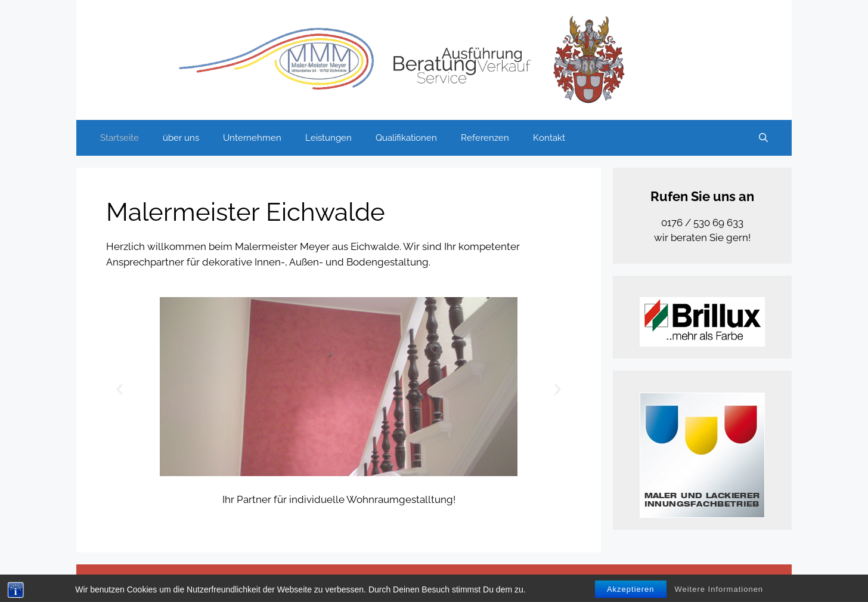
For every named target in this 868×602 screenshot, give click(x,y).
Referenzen (485, 138)
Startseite (120, 138)
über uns (181, 138)
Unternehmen (252, 138)
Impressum (606, 583)
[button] (120, 389)
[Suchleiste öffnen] (763, 138)
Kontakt (549, 138)
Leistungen (328, 138)
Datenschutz (550, 583)
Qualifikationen (406, 138)
